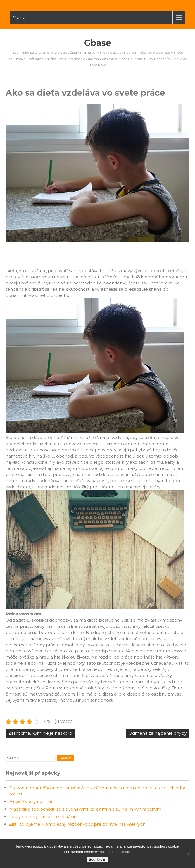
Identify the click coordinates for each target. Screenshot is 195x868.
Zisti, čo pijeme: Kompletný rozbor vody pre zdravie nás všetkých (77, 824)
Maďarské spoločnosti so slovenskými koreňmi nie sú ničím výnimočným (85, 809)
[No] (188, 854)
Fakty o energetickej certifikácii (42, 817)
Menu (19, 17)
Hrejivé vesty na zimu (31, 802)
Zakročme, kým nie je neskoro (40, 733)
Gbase (98, 43)
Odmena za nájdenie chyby (158, 733)
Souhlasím (98, 859)
